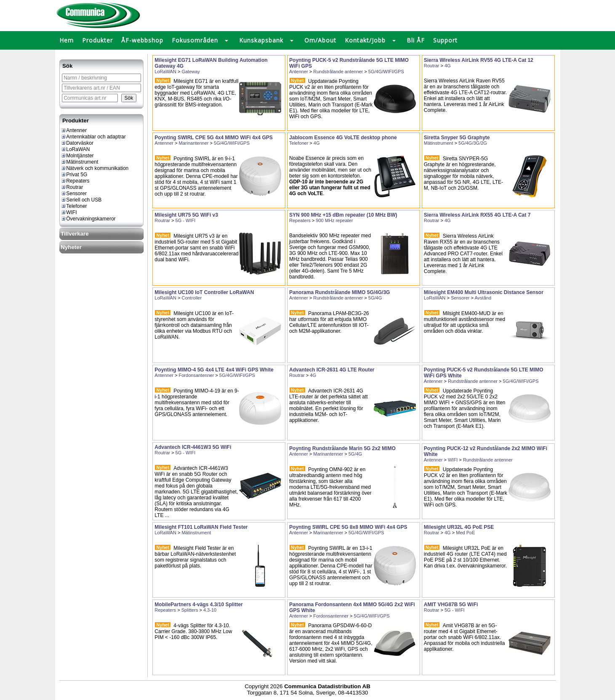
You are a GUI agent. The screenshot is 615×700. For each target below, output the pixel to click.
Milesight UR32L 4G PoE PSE (459, 527)
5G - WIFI (186, 220)
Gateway (190, 72)
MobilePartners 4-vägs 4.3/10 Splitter (198, 605)
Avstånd (483, 298)
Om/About (320, 40)
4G (448, 66)
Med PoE (465, 533)
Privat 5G (74, 175)
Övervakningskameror (88, 219)
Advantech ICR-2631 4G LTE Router (332, 370)
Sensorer (74, 194)
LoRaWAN (75, 149)
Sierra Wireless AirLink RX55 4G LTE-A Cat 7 (477, 215)
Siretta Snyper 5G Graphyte (457, 138)
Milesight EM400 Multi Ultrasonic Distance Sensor (484, 292)
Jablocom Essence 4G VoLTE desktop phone (343, 138)
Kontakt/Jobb (365, 40)
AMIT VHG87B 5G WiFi (451, 605)
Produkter (97, 40)
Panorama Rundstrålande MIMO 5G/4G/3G (339, 292)
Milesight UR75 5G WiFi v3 (186, 215)
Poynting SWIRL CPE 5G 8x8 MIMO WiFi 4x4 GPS (348, 527)
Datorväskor (77, 143)
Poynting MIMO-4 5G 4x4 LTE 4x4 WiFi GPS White (214, 370)
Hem (67, 40)
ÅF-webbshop (142, 40)
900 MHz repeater (334, 220)
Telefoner (74, 206)
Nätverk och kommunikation (95, 168)
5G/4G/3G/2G (473, 143)
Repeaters (75, 181)
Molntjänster (77, 156)
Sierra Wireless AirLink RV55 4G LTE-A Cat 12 (479, 60)
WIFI (69, 212)
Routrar (72, 187)
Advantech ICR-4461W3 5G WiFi (193, 447)
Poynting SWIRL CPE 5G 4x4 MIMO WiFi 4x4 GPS (213, 138)
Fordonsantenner (197, 375)
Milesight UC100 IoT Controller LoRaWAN (204, 292)
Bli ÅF (416, 40)
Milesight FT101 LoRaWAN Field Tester (201, 527)
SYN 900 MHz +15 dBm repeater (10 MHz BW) (343, 215)
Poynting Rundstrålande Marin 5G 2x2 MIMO (342, 448)
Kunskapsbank (261, 40)
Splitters (190, 610)
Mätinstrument (79, 162)
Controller (192, 298)
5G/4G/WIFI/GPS (386, 72)
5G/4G (375, 298)
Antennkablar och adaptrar (93, 137)
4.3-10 (210, 610)
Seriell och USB (81, 200)
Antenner (74, 130)
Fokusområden (195, 40)
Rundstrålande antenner (338, 72)
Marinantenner (194, 143)
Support (445, 40)
